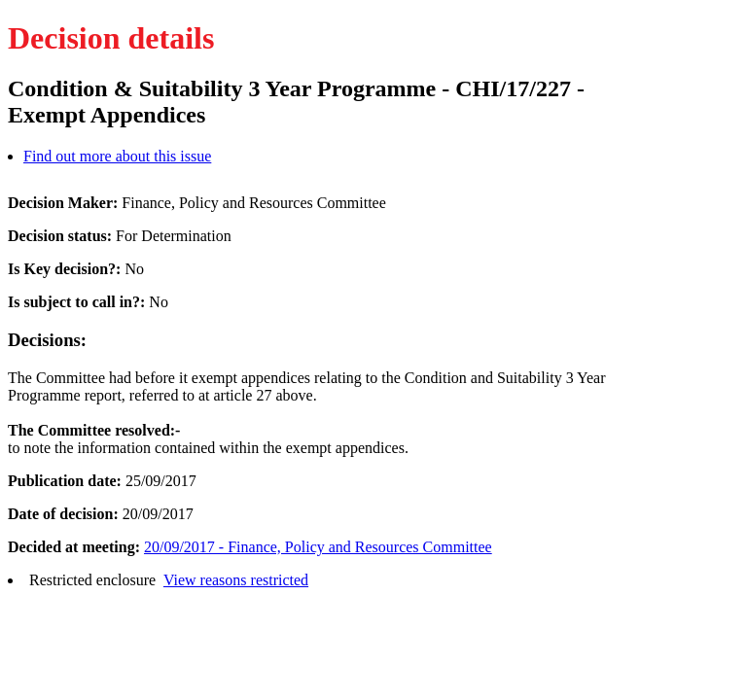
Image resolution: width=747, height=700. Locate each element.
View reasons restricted (236, 580)
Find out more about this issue (117, 156)
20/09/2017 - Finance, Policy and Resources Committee (318, 547)
